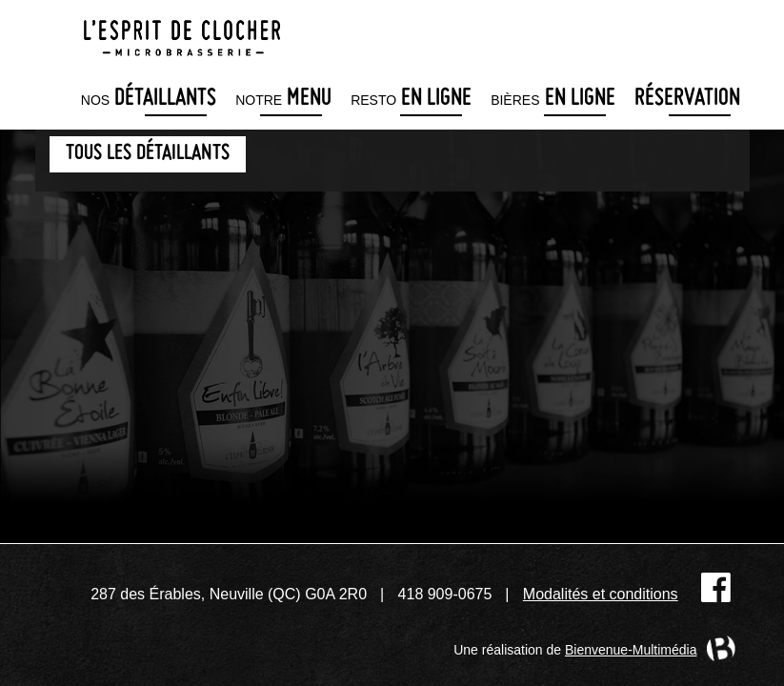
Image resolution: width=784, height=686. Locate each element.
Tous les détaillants (148, 154)
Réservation (687, 100)
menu (283, 100)
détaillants (149, 100)
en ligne (411, 100)
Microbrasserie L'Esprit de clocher (182, 32)
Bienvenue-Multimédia (631, 650)
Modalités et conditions (601, 594)
